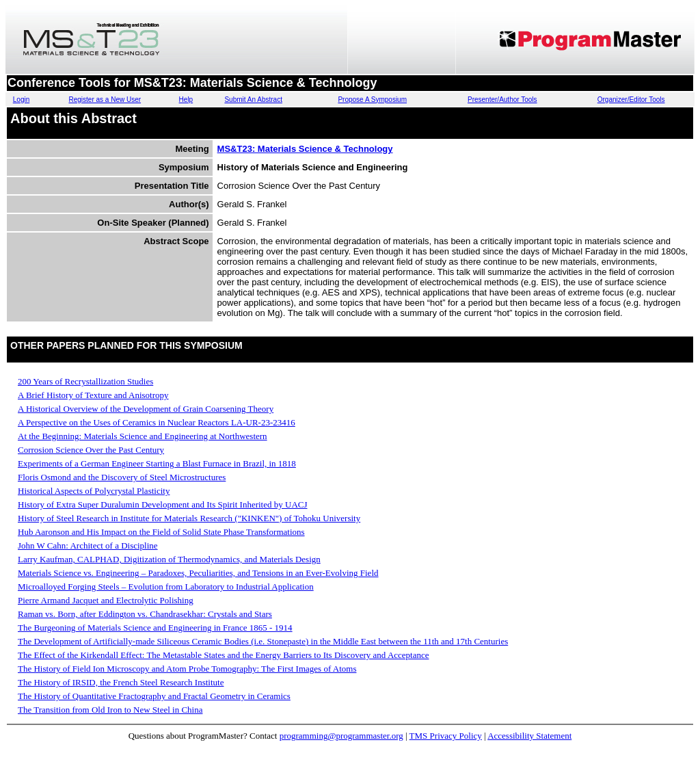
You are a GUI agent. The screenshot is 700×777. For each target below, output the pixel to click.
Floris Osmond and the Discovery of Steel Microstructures (122, 477)
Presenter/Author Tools (502, 100)
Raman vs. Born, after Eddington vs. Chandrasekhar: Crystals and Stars (145, 614)
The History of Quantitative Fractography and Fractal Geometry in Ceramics (154, 696)
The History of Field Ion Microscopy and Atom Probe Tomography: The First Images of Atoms (187, 669)
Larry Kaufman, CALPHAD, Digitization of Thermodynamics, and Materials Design (169, 559)
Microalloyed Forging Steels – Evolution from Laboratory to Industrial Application (166, 587)
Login (21, 100)
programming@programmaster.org (341, 736)
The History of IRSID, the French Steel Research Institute (121, 682)
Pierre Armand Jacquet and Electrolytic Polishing (106, 600)
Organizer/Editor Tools (631, 100)
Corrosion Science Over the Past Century (91, 450)
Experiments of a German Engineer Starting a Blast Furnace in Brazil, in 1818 (157, 463)
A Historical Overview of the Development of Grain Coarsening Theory (146, 409)
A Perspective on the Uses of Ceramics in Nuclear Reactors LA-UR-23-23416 (157, 422)
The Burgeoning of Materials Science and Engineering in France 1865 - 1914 (155, 628)
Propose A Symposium (372, 100)
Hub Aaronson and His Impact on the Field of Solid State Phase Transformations (161, 532)
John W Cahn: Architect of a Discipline (88, 545)
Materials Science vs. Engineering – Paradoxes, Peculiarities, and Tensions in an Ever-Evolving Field (198, 573)
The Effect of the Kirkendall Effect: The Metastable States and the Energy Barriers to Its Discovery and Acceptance (224, 655)
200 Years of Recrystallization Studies (85, 381)
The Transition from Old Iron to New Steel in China (110, 710)
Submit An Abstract (253, 100)
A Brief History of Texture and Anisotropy (93, 395)
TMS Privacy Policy (446, 736)
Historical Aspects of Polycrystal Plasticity (94, 491)
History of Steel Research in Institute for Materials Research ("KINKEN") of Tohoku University (189, 518)
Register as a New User (105, 100)
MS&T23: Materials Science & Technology (305, 149)
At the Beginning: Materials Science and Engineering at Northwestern (143, 436)
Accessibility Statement (529, 736)
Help (186, 100)
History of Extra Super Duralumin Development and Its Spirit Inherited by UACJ (163, 504)
